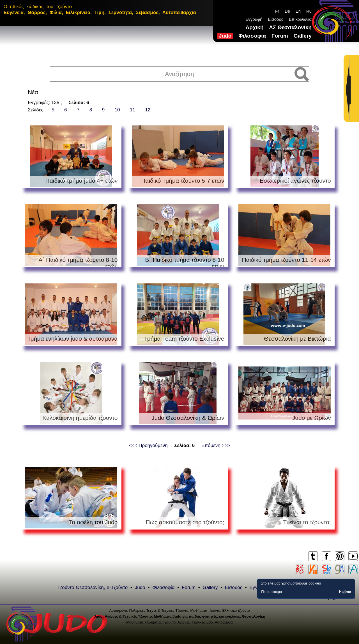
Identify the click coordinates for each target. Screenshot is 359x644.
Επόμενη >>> (216, 445)
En (298, 11)
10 (117, 110)
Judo (225, 36)
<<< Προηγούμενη (148, 445)
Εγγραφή (254, 19)
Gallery (303, 36)
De (287, 11)
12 (148, 110)
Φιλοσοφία (252, 36)
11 (133, 110)
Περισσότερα (271, 592)
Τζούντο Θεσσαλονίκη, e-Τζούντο (93, 587)
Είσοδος (276, 19)
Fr (277, 11)
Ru (309, 11)
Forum (280, 36)
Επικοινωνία (300, 19)
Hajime (345, 592)
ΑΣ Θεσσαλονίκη (290, 27)
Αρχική (255, 27)
